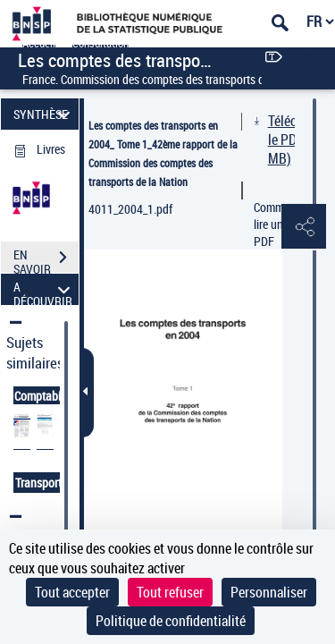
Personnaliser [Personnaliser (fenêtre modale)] (269, 592)
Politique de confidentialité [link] (171, 621)
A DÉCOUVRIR (44, 289)
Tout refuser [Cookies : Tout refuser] (170, 592)
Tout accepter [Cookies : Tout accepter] (72, 592)
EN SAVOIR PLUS (46, 259)
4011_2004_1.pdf (130, 209)
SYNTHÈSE (44, 114)
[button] (304, 227)
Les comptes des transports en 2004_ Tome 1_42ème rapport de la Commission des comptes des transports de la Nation (163, 153)
